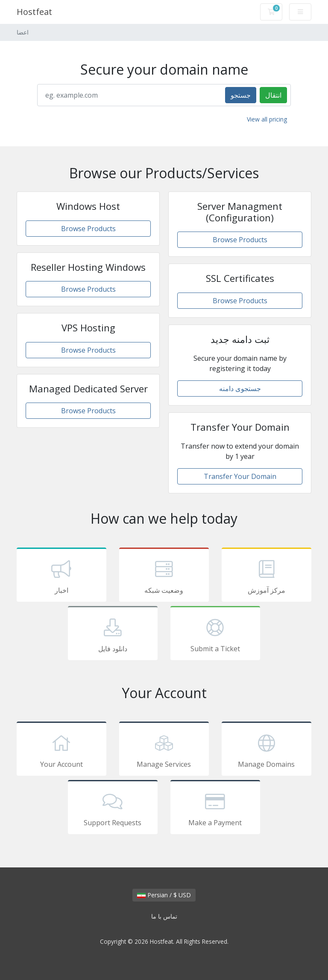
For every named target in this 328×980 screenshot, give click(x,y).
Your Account (61, 750)
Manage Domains (266, 750)
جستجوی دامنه (240, 389)
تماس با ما (164, 916)
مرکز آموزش (266, 576)
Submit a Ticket (215, 635)
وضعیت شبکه (164, 576)
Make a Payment (215, 809)
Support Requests (113, 809)
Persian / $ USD (164, 895)
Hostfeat (34, 12)
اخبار (61, 576)
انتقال (273, 95)
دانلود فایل (113, 635)
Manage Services (164, 750)
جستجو (241, 95)
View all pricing (267, 119)
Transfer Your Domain (240, 476)
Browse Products (88, 229)
